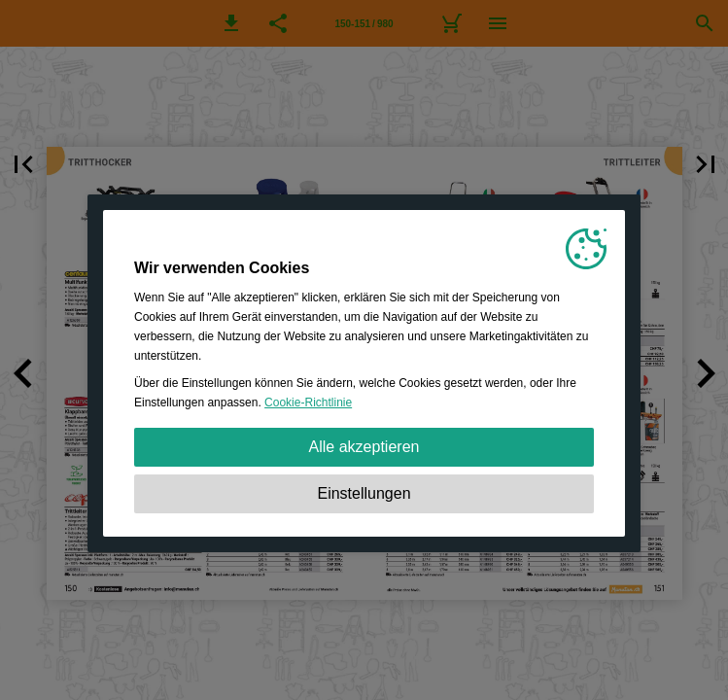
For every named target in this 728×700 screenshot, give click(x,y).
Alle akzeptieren (364, 447)
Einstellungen (364, 493)
